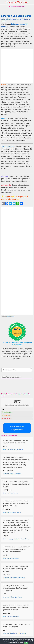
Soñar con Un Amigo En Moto (12, 512)
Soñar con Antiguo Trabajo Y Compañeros (16, 539)
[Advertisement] (17, 66)
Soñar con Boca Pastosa (10, 493)
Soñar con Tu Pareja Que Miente (13, 449)
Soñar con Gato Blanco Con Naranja (14, 578)
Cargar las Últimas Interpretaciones (17, 428)
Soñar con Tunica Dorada (11, 558)
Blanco (12, 316)
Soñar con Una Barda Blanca (16, 16)
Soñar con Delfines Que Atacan (12, 597)
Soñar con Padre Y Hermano (12, 474)
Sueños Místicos (17, 2)
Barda (9, 316)
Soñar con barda (7, 147)
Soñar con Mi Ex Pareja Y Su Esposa (14, 633)
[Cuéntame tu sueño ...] (17, 370)
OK (26, 643)
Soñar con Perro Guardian (11, 616)
